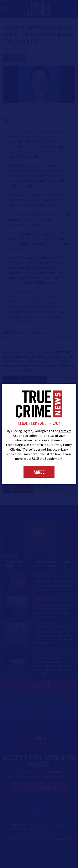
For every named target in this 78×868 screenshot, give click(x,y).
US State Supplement (47, 459)
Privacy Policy (62, 445)
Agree (39, 472)
